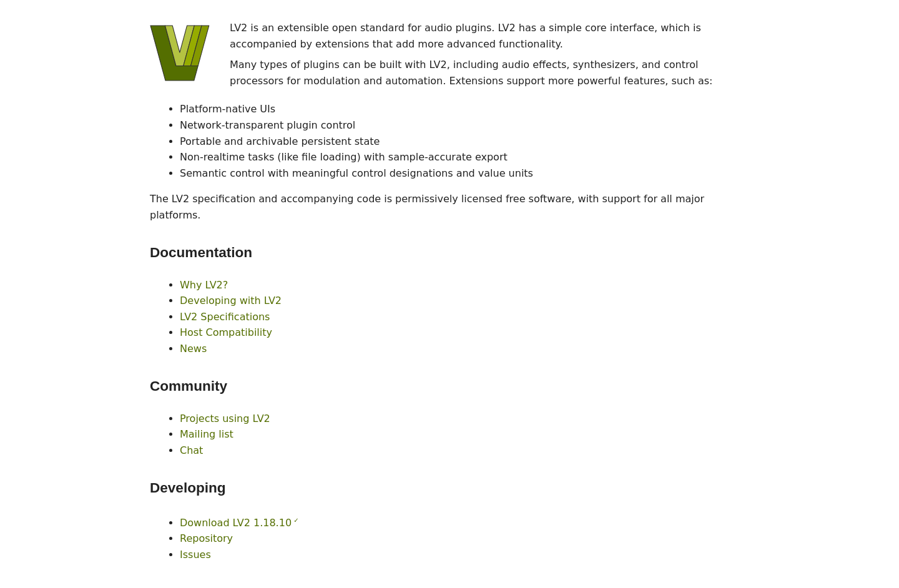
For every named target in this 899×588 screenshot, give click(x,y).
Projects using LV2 (225, 419)
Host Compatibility (226, 332)
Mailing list (207, 434)
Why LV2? (204, 285)
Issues (195, 555)
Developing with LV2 (231, 301)
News (193, 349)
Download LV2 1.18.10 (236, 523)
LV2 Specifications (225, 317)
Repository (206, 538)
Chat (191, 450)
